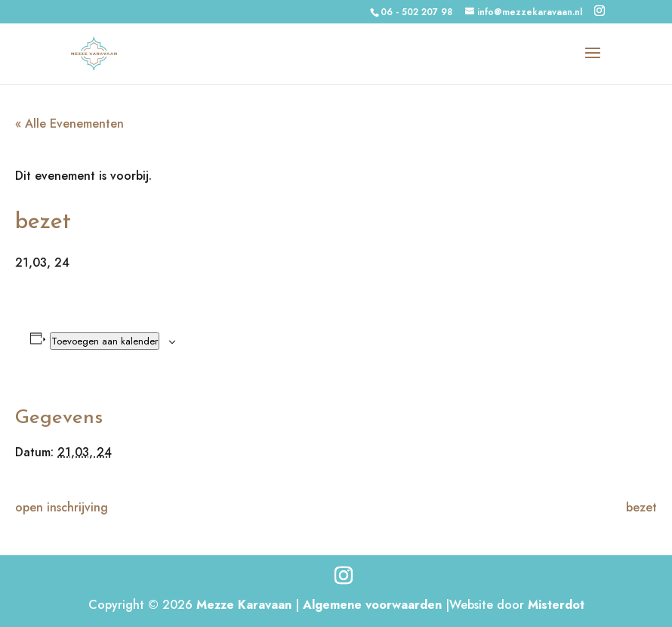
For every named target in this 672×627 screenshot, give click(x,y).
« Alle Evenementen (69, 124)
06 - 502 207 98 (416, 12)
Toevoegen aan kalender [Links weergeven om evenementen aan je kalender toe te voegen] (105, 341)
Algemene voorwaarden (372, 605)
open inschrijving (62, 507)
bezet (641, 507)
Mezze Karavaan (244, 605)
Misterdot (556, 605)
